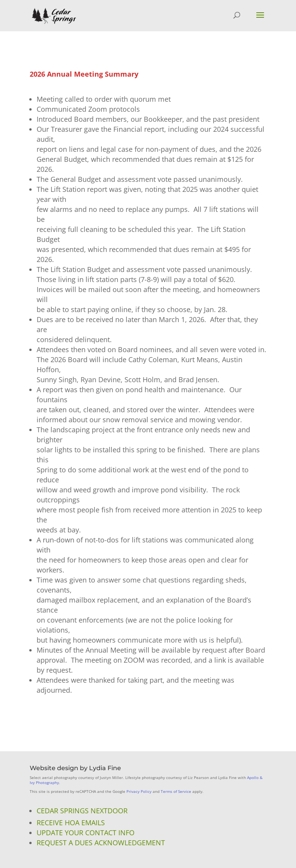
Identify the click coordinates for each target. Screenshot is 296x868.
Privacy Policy (139, 791)
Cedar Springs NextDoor (82, 811)
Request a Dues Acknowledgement (101, 843)
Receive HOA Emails (71, 823)
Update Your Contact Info (86, 833)
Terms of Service (176, 791)
